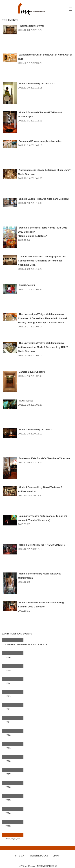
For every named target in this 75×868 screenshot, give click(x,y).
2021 (8, 722)
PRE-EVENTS (13, 839)
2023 (8, 696)
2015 (8, 800)
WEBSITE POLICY (39, 856)
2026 (8, 657)
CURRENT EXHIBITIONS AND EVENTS (26, 644)
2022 (8, 709)
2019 (8, 748)
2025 (8, 670)
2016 (8, 787)
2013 (8, 826)
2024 (8, 683)
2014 (8, 813)
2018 (8, 761)
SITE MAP (20, 856)
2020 (8, 735)
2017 (8, 774)
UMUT (56, 856)
